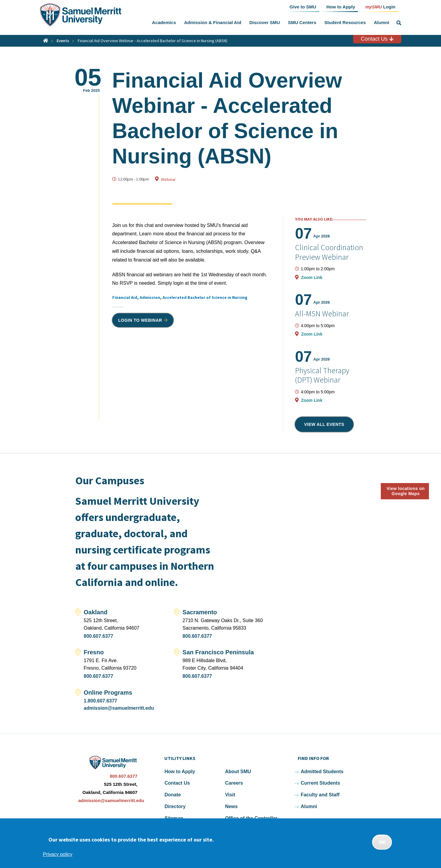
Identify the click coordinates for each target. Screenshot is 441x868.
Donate (172, 795)
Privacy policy (58, 854)
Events (63, 41)
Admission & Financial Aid (213, 22)
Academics (164, 22)
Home (46, 40)
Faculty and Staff (320, 795)
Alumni (382, 22)
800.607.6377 (98, 636)
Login (380, 6)
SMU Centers (302, 22)
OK (382, 842)
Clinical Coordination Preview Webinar (329, 252)
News (231, 806)
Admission (150, 297)
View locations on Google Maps (406, 491)
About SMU (238, 772)
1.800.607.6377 (100, 701)
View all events (324, 424)
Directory (175, 806)
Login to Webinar (140, 320)
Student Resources (345, 22)
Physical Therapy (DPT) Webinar (322, 375)
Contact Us (377, 39)
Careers (234, 783)
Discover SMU (265, 22)
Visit (230, 795)
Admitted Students (322, 772)
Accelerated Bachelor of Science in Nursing (205, 297)
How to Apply (180, 772)
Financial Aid (125, 297)
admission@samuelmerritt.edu (119, 708)
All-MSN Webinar (322, 313)
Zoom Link (312, 277)
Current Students (320, 783)
